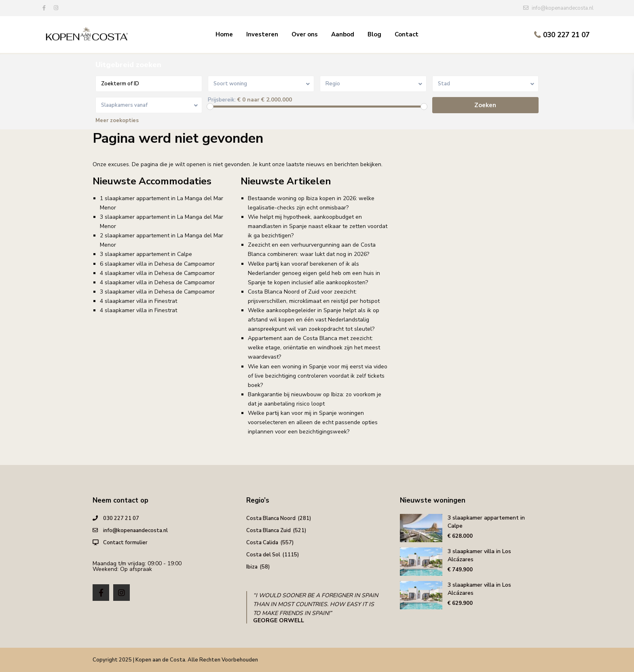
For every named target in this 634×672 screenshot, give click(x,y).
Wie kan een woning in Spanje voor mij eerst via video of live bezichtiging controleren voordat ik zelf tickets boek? (318, 376)
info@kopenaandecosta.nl (135, 530)
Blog (374, 34)
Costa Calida (262, 543)
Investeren (262, 34)
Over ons (305, 34)
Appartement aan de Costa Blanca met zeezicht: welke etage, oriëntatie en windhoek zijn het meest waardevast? (314, 348)
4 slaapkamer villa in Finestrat (138, 301)
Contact (407, 34)
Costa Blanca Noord (271, 518)
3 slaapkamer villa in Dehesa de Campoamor (157, 292)
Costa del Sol (263, 555)
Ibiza (252, 567)
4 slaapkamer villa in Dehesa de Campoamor (157, 273)
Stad (444, 84)
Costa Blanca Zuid (268, 530)
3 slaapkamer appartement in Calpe (146, 254)
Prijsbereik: (222, 100)
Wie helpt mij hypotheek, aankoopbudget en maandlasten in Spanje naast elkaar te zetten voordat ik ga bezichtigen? (318, 226)
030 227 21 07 (566, 35)
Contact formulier (125, 543)
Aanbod (343, 34)
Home (224, 34)
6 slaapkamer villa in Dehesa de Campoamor (157, 264)
